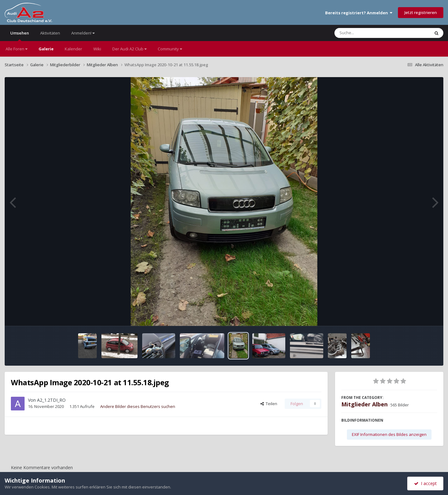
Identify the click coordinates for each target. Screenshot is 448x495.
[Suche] (369, 33)
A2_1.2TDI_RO (51, 400)
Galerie (46, 49)
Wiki (97, 49)
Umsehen (20, 36)
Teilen (269, 404)
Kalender (73, 49)
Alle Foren (16, 49)
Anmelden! (83, 33)
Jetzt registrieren (421, 12)
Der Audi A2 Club (129, 49)
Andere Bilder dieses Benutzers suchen (138, 406)
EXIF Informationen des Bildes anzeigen (389, 434)
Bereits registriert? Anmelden (359, 13)
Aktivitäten (50, 33)
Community (170, 49)
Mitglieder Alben (364, 404)
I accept (425, 483)
